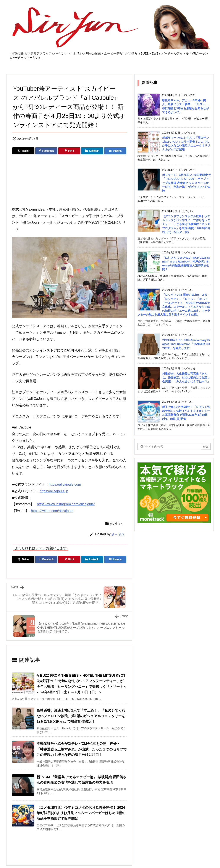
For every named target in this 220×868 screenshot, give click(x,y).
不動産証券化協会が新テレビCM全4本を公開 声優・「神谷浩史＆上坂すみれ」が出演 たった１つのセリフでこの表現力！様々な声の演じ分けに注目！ (82, 749)
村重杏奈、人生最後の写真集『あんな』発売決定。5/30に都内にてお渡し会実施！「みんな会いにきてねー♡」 (186, 378)
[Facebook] (46, 151)
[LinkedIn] (92, 151)
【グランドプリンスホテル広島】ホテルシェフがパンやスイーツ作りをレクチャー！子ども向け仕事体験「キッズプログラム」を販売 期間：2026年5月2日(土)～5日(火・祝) (186, 224)
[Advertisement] (69, 844)
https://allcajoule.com (65, 484)
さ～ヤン (118, 534)
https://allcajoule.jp (54, 491)
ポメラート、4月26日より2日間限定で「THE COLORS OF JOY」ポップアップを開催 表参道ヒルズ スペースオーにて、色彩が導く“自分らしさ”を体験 (186, 183)
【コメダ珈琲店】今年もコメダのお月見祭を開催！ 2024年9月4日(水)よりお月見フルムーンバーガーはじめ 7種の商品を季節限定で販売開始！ (81, 813)
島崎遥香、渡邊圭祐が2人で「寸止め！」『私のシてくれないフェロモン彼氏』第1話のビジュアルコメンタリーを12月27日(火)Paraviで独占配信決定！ (81, 716)
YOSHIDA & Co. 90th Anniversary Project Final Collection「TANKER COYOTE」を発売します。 (186, 344)
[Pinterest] (69, 151)
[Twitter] (23, 151)
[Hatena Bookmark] (115, 151)
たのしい (116, 523)
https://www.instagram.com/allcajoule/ (66, 504)
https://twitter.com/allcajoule (52, 511)
